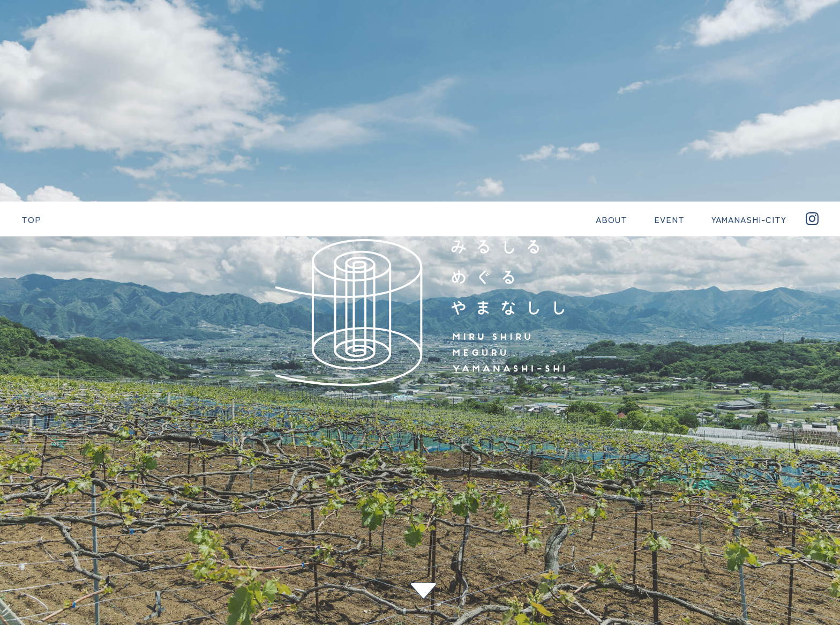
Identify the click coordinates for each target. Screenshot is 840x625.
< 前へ (13, 420)
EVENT (389, 509)
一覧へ (14, 437)
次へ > (13, 455)
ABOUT (339, 509)
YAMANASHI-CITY (460, 509)
